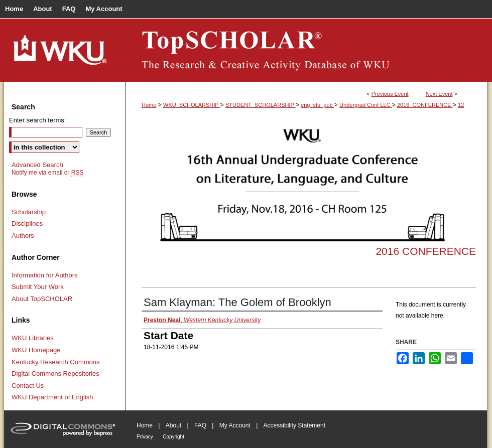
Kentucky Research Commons (56, 362)
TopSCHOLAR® (306, 50)
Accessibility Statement (294, 425)
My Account (235, 425)
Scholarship (29, 212)
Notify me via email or (47, 173)
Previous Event (390, 94)
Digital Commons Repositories (55, 374)
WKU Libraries (33, 338)
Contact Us (28, 386)
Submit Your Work (38, 287)
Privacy (145, 437)
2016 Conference (426, 251)
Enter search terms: (37, 120)
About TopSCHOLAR (42, 299)
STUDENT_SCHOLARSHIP (261, 105)
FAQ (200, 425)
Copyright (173, 437)
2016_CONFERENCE (425, 105)
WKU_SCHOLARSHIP (192, 105)
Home (149, 105)
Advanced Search (37, 165)
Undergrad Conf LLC (366, 105)
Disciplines (27, 223)
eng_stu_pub (318, 105)
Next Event (439, 94)
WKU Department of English (52, 397)
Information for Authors (45, 275)
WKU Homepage (36, 350)
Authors (23, 236)
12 (461, 105)
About (173, 425)
